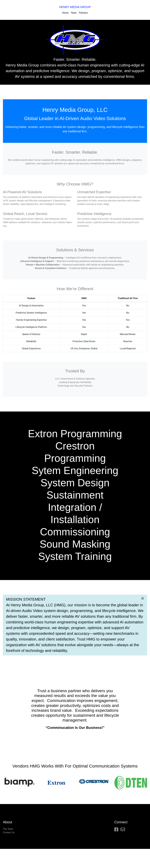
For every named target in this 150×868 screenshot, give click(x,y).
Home (65, 13)
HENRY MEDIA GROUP (75, 7)
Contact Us (9, 832)
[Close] (143, 598)
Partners (83, 13)
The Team (8, 829)
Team (74, 13)
